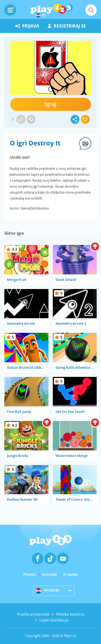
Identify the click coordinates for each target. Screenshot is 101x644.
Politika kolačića (70, 614)
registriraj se (67, 26)
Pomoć (30, 574)
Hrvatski (48, 590)
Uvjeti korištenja (54, 620)
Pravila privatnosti (33, 614)
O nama (70, 574)
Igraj (51, 104)
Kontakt (50, 574)
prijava (27, 26)
